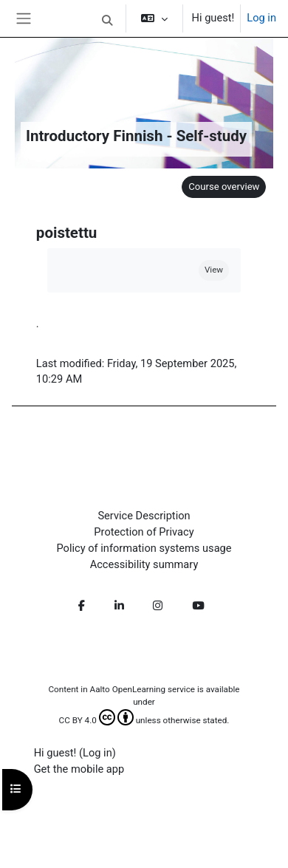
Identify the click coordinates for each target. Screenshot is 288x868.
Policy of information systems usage (144, 548)
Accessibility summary (144, 564)
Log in (261, 18)
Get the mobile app (79, 769)
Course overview (224, 187)
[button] (107, 21)
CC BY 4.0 (96, 720)
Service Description (144, 516)
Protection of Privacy (144, 532)
